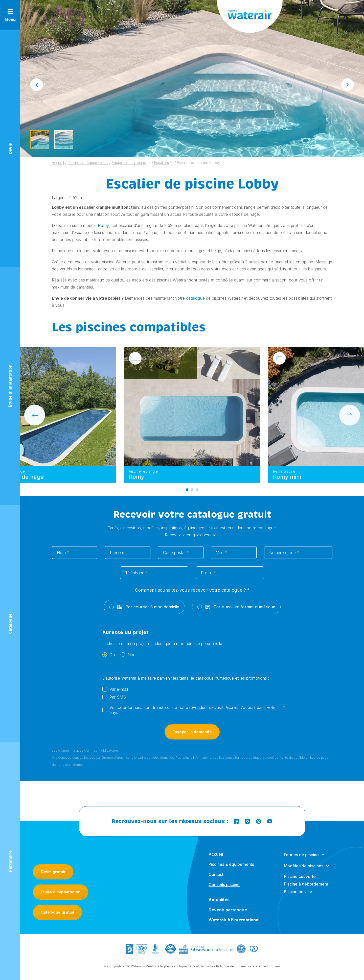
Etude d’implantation (61, 892)
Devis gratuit (53, 872)
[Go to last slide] (37, 85)
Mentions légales (158, 968)
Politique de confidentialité (194, 968)
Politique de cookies (231, 968)
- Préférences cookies (264, 968)
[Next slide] (348, 85)
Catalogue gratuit (58, 912)
